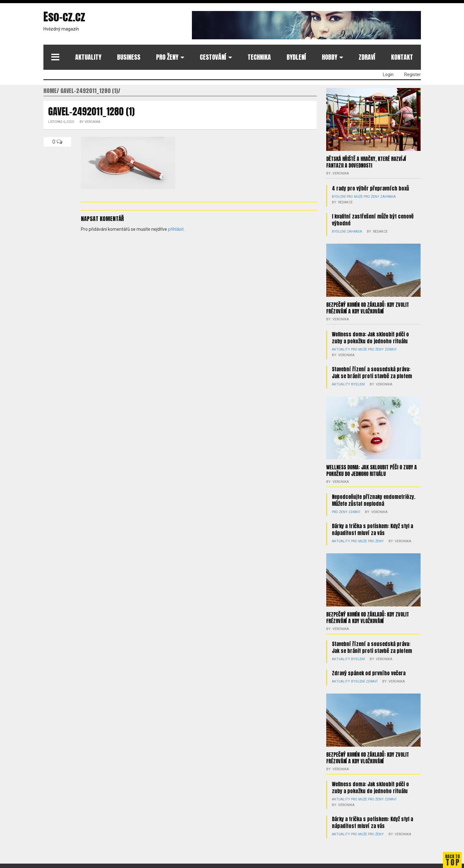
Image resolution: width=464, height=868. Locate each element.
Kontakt (402, 57)
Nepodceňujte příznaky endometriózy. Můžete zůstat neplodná (374, 499)
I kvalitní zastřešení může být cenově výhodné (373, 219)
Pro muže (354, 196)
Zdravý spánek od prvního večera (369, 672)
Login (388, 75)
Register (413, 75)
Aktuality (88, 57)
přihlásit (176, 229)
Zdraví (367, 57)
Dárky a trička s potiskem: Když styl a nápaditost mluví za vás (372, 528)
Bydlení (296, 57)
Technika (259, 57)
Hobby (330, 57)
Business (129, 57)
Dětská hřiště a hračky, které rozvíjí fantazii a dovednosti (366, 162)
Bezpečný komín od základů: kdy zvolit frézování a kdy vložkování (368, 307)
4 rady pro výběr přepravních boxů (370, 188)
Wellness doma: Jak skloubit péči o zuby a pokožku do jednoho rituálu (370, 337)
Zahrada (385, 196)
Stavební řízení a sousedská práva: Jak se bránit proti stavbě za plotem (372, 372)
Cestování (213, 57)
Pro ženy (167, 57)
